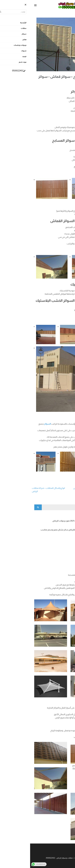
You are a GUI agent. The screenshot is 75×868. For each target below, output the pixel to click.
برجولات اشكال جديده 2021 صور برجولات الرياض (43, 521)
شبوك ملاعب (57, 548)
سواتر (65, 127)
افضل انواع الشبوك (55, 539)
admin (53, 85)
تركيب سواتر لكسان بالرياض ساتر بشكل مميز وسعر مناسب (37, 530)
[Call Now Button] (69, 863)
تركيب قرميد (58, 556)
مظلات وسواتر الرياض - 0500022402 (29, 858)
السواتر (70, 234)
